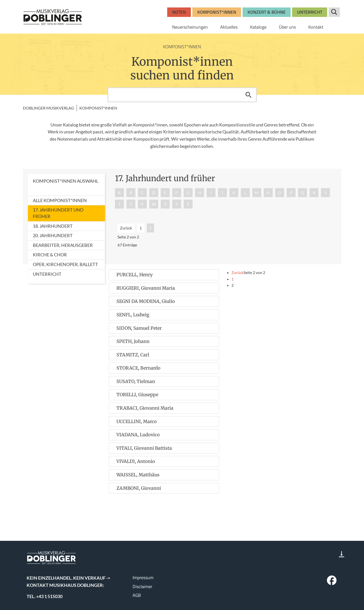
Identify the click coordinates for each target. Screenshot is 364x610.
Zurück (126, 228)
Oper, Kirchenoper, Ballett (65, 264)
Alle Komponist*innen (60, 200)
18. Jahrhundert (53, 226)
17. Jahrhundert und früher (58, 213)
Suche (334, 12)
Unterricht (47, 274)
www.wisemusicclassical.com (55, 592)
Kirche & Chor (50, 255)
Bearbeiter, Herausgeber (63, 245)
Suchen (249, 95)
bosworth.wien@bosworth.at (62, 570)
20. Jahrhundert (53, 235)
